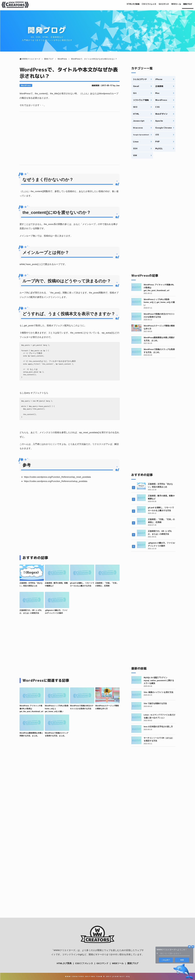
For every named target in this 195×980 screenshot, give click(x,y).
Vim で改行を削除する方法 (155, 703)
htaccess (138, 128)
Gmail (136, 86)
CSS (157, 107)
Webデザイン (161, 114)
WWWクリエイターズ (64, 950)
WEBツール (171, 5)
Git (135, 93)
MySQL (159, 148)
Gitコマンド (156, 5)
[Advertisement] (70, 138)
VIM (135, 155)
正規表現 (159, 86)
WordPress (26, 85)
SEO (135, 107)
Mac (157, 93)
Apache (159, 121)
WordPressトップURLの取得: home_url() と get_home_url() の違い (159, 302)
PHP (157, 142)
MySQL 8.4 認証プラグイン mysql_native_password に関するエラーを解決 (159, 680)
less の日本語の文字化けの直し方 (158, 727)
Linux (136, 142)
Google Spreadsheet (141, 135)
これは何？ (166, 960)
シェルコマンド (140, 79)
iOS (157, 135)
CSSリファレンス (137, 5)
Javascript (139, 121)
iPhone (159, 79)
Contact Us (121, 976)
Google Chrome (163, 128)
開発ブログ (186, 5)
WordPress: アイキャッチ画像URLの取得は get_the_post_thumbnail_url (31, 709)
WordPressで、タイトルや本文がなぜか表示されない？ (69, 73)
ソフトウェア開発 (141, 100)
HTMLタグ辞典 (117, 5)
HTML (136, 114)
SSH (135, 148)
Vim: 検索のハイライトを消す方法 (158, 692)
